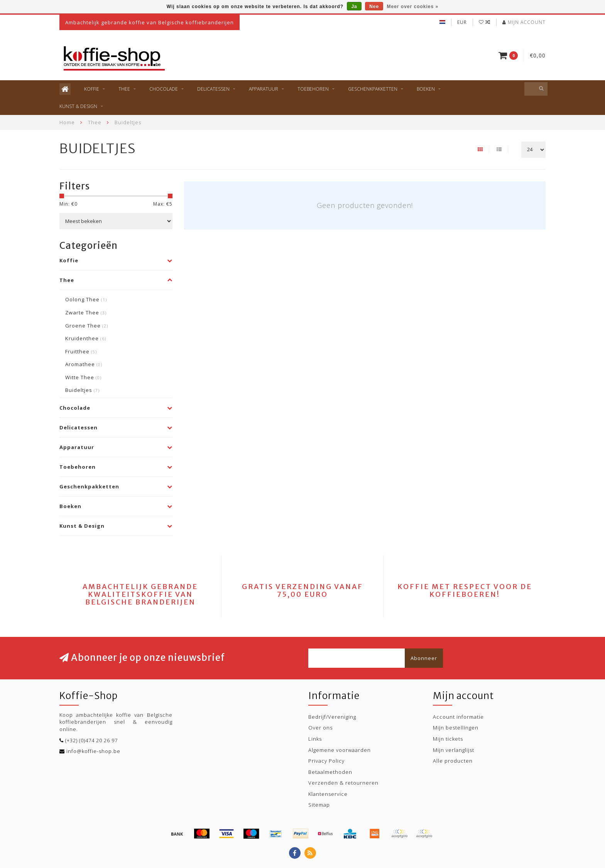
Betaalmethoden (330, 772)
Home (67, 122)
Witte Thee (83, 377)
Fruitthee (81, 351)
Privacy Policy (326, 761)
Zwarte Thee (86, 312)
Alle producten (453, 761)
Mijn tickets (448, 739)
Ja (354, 7)
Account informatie (458, 717)
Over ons (320, 728)
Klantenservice (328, 794)
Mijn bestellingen (456, 728)
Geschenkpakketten (373, 89)
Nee (374, 7)
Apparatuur (264, 89)
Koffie (92, 89)
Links (315, 739)
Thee (124, 89)
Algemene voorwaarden (340, 750)
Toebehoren (313, 89)
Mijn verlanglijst (454, 750)
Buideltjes (82, 390)
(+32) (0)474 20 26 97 (91, 740)
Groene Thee (87, 326)
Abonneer (424, 658)
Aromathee (84, 364)
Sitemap (319, 805)
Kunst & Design (78, 106)
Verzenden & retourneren (343, 783)
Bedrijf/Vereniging (332, 717)
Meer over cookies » (413, 7)
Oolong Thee (86, 299)
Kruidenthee (86, 338)
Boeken (426, 89)
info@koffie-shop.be (93, 751)
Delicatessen (213, 89)
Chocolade (164, 89)
